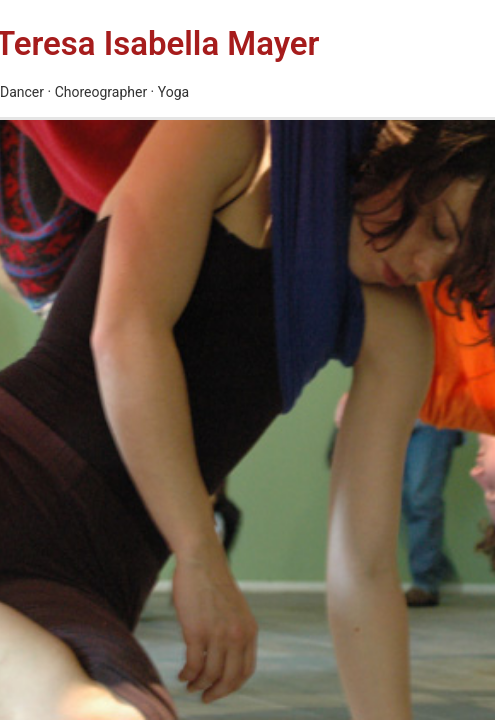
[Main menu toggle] (403, 58)
